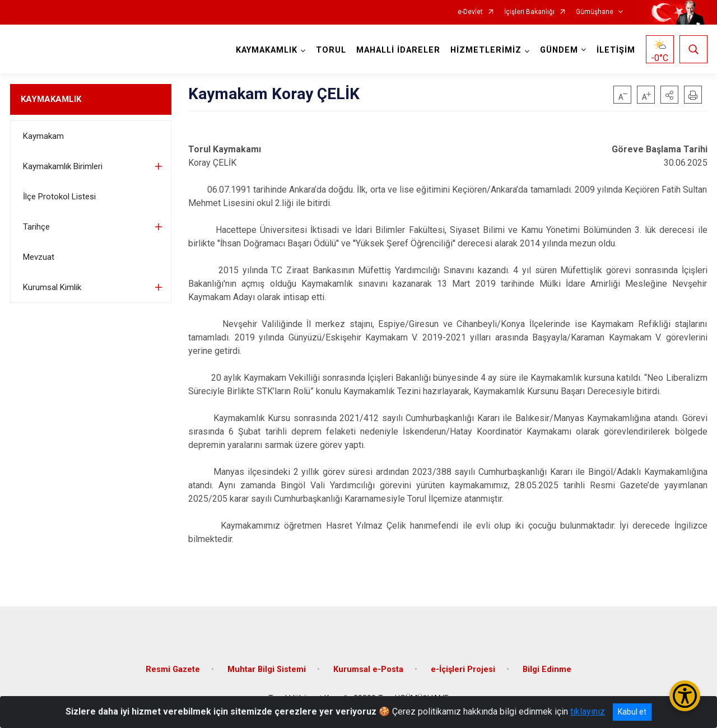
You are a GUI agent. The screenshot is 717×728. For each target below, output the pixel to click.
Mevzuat (39, 257)
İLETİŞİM (616, 50)
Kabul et (632, 712)
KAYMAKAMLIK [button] (267, 50)
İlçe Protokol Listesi (59, 197)
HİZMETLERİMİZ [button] (486, 50)
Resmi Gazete (173, 669)
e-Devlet (470, 12)
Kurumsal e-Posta (368, 669)
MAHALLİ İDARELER (398, 50)
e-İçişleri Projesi (463, 669)
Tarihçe (36, 227)
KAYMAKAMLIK (51, 99)
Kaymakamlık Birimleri (63, 166)
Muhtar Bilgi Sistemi (267, 669)
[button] (669, 95)
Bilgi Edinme (547, 669)
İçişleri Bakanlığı (529, 12)
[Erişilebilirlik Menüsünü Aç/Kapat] (685, 696)
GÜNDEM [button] (559, 50)
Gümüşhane (595, 12)
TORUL (331, 50)
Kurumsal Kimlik (52, 287)
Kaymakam (43, 136)
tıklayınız (588, 711)
